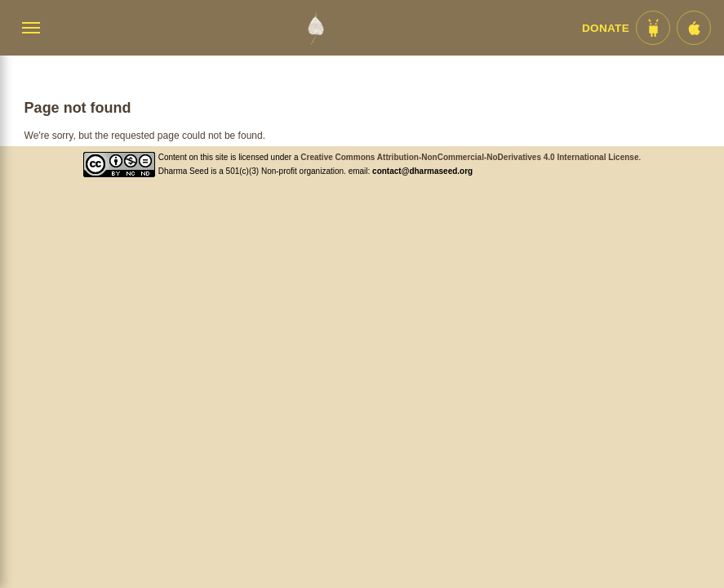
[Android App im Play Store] (653, 28)
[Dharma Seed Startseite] (315, 28)
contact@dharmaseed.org (422, 171)
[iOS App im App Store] (694, 28)
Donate (606, 28)
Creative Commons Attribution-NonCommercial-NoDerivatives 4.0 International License (469, 157)
